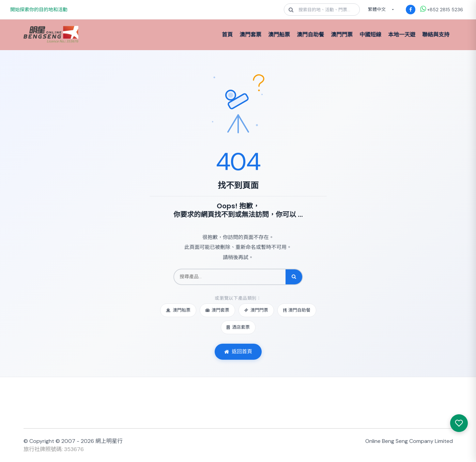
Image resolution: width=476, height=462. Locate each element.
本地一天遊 (402, 35)
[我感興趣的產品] (459, 423)
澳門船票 (279, 35)
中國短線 (370, 35)
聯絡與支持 (436, 35)
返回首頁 (238, 352)
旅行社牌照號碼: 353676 (54, 449)
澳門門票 (342, 35)
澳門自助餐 (310, 35)
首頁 (227, 35)
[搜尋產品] (230, 277)
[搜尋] (294, 277)
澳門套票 (250, 35)
